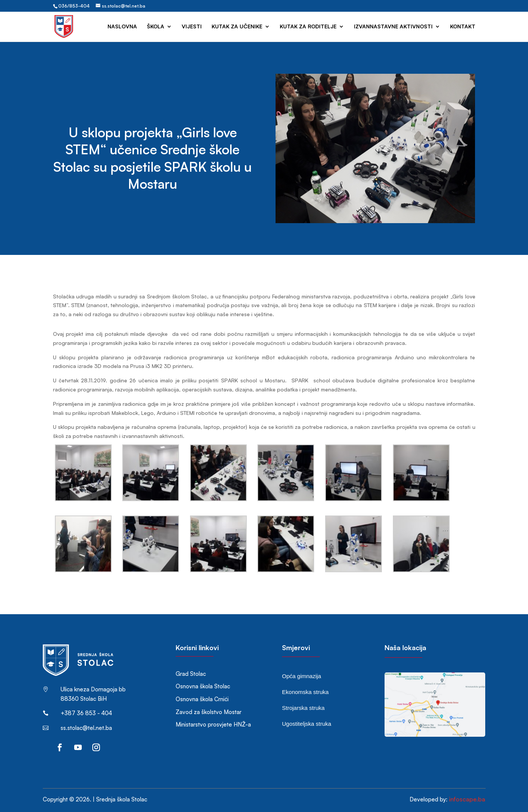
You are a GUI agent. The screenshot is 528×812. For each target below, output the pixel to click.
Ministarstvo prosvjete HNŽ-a (213, 724)
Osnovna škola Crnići (202, 699)
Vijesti (192, 27)
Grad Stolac (191, 674)
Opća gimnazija (301, 676)
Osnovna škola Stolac (203, 686)
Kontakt (463, 27)
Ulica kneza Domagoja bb (93, 689)
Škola (156, 27)
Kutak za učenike (237, 27)
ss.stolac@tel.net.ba (86, 728)
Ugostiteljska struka (307, 724)
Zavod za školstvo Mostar (209, 712)
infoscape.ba (467, 799)
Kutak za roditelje (308, 27)
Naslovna (122, 27)
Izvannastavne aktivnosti (393, 27)
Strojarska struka (303, 708)
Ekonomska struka (305, 692)
